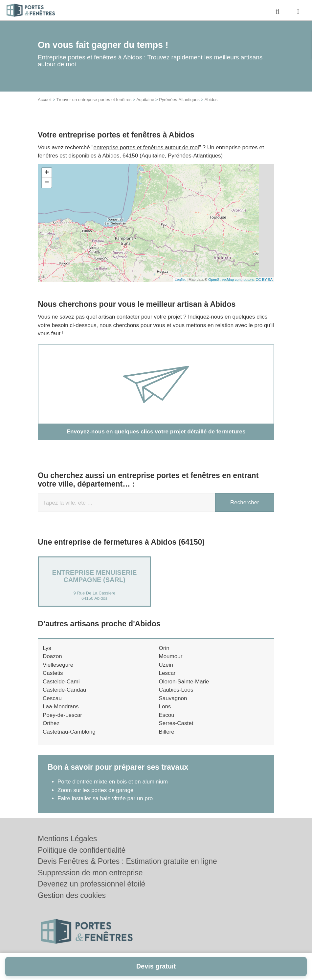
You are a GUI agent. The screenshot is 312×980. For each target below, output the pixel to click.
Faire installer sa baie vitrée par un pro (105, 798)
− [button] (47, 183)
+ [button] (47, 173)
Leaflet (180, 280)
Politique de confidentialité (82, 850)
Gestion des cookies (72, 895)
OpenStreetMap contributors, (232, 280)
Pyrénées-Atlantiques (179, 100)
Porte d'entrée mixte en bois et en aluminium (113, 782)
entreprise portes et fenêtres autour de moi (146, 147)
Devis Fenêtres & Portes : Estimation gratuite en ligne (127, 861)
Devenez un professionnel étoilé (91, 884)
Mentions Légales (67, 839)
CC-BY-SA (264, 280)
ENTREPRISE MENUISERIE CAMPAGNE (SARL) (95, 576)
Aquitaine (145, 100)
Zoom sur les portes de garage (96, 790)
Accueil (45, 100)
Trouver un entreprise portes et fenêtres (94, 100)
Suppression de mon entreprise (90, 873)
